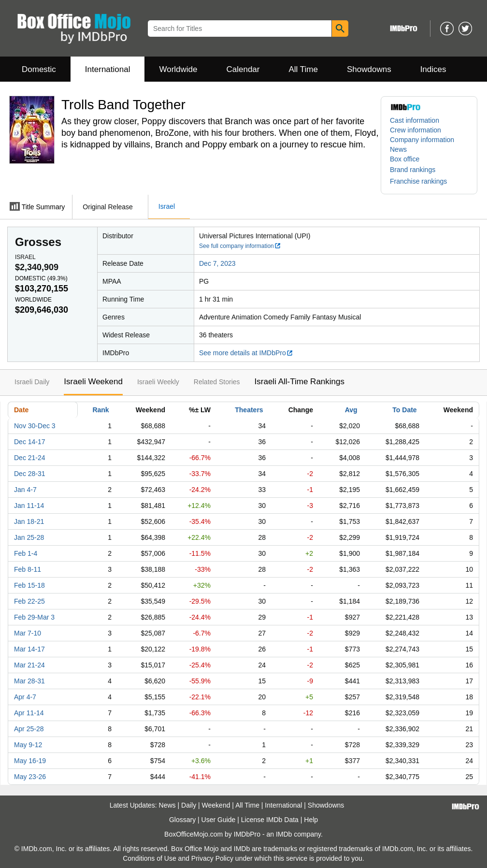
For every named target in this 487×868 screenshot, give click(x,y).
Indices (433, 69)
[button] (417, 170)
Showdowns (369, 69)
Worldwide (178, 69)
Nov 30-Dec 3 (35, 426)
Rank (100, 410)
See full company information (240, 246)
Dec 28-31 (30, 474)
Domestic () (41, 278)
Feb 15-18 (29, 585)
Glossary (182, 820)
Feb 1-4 (26, 553)
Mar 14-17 (29, 649)
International (108, 69)
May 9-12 (28, 745)
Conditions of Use (150, 858)
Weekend (216, 805)
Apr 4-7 (25, 697)
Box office (405, 159)
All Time (303, 69)
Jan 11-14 (29, 506)
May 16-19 (30, 761)
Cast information (415, 120)
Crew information (415, 130)
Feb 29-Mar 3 (34, 617)
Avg (351, 410)
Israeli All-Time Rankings (300, 382)
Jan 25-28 (29, 537)
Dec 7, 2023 (217, 263)
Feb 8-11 (28, 569)
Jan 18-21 (29, 521)
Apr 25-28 (29, 729)
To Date (404, 410)
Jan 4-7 (25, 490)
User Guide (219, 820)
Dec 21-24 (30, 458)
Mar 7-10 (28, 633)
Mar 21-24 (29, 665)
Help (311, 820)
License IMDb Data (270, 820)
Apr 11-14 (29, 713)
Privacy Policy (212, 858)
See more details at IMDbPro (246, 353)
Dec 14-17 (30, 442)
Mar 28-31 (29, 681)
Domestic (39, 69)
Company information (422, 140)
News (398, 149)
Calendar (243, 69)
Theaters (249, 410)
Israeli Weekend (93, 382)
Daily (189, 805)
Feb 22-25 (29, 601)
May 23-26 (30, 777)
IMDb (284, 834)
